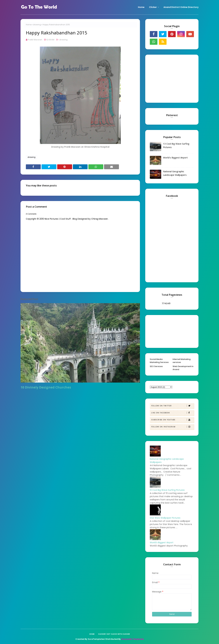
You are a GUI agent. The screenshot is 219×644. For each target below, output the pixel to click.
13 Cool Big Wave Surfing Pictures (176, 145)
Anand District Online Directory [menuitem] (181, 7)
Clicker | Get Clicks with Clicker (114, 634)
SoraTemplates (96, 639)
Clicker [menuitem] (153, 7)
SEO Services (156, 366)
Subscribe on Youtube (173, 420)
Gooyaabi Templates (132, 639)
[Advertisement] (169, 78)
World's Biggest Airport (175, 157)
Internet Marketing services (182, 361)
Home (29, 25)
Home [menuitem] (141, 7)
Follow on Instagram (173, 427)
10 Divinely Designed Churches (46, 387)
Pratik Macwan (35, 40)
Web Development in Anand (183, 368)
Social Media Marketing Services (159, 361)
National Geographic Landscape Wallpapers (175, 173)
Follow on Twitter (173, 406)
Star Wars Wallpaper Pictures (165, 518)
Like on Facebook (173, 413)
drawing (37, 25)
